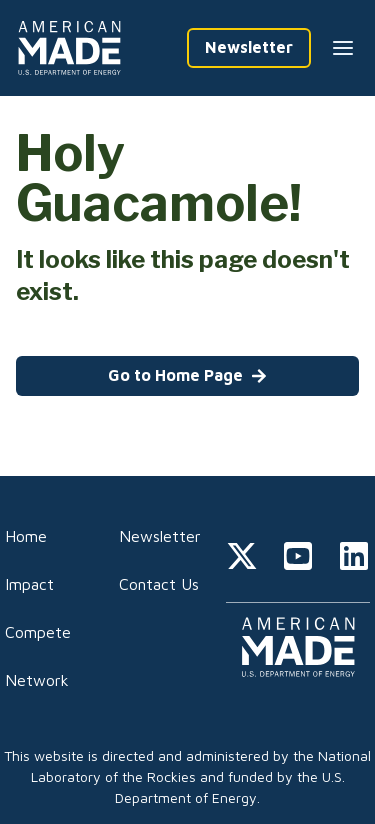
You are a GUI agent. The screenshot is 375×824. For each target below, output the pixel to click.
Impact (29, 584)
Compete (38, 632)
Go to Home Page (187, 375)
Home (26, 536)
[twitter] (242, 559)
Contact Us (159, 584)
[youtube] (298, 559)
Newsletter (160, 536)
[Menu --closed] (343, 48)
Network (37, 680)
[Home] (73, 48)
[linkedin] (354, 559)
